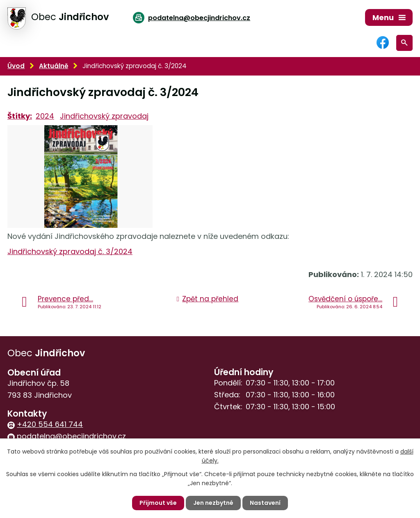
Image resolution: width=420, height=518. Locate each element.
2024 (45, 116)
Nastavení (265, 503)
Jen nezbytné (213, 503)
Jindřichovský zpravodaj (104, 116)
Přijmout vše (158, 503)
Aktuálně (54, 66)
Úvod (16, 66)
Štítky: (20, 116)
